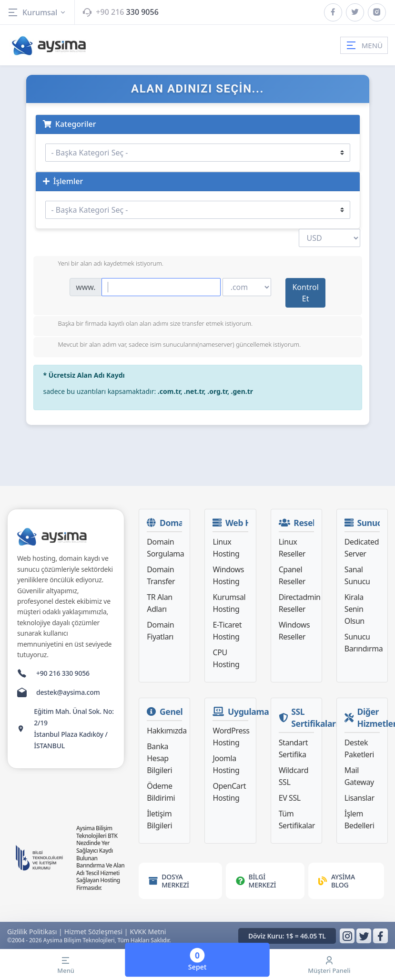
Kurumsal (37, 12)
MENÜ (364, 45)
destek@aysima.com (68, 692)
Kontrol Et (305, 293)
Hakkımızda (167, 731)
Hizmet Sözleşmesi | (96, 932)
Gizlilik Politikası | (35, 932)
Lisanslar (360, 798)
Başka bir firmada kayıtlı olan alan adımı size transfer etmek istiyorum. (148, 324)
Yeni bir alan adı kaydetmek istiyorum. (103, 264)
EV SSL (290, 798)
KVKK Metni (148, 932)
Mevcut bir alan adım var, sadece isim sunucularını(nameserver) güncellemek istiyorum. (172, 345)
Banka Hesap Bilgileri (159, 758)
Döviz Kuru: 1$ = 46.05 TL (287, 936)
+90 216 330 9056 (63, 673)
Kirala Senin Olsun (354, 609)
